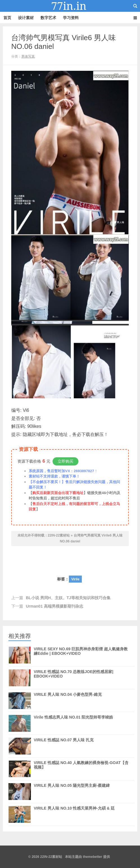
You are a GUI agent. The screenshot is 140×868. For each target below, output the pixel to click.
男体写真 (28, 56)
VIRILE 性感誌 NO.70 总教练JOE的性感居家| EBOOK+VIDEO (74, 678)
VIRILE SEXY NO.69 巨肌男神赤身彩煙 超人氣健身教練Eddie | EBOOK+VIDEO (81, 655)
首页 (7, 18)
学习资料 (71, 18)
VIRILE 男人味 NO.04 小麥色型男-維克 (68, 694)
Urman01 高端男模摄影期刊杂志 (55, 606)
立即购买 (66, 461)
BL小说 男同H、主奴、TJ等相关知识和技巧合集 (68, 598)
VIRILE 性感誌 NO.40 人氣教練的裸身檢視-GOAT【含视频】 (81, 769)
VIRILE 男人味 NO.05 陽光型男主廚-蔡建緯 (72, 792)
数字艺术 (48, 18)
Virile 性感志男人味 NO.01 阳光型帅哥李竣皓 (73, 717)
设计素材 (26, 18)
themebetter (93, 857)
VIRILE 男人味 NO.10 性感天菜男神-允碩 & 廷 (74, 808)
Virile (75, 579)
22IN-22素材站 (70, 6)
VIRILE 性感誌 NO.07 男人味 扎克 (64, 740)
